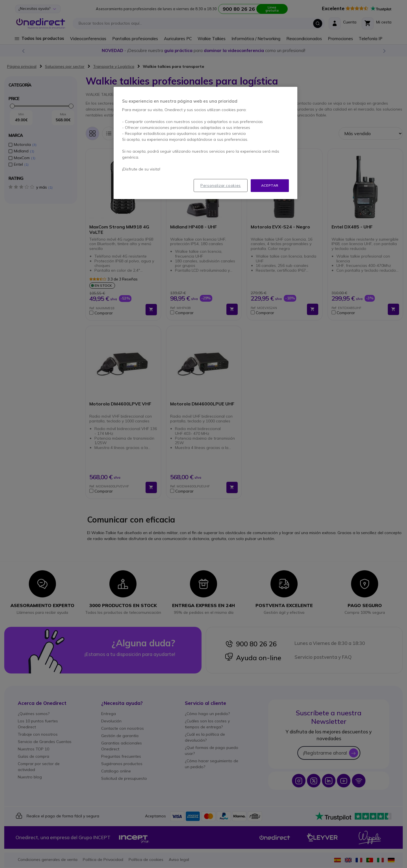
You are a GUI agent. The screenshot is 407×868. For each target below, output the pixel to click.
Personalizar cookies (221, 185)
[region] (205, 143)
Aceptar (270, 185)
